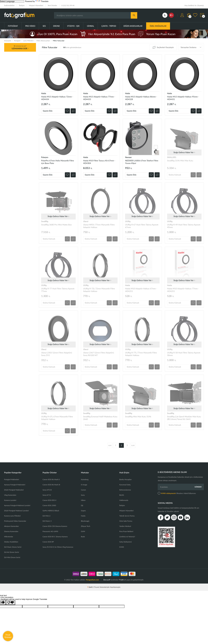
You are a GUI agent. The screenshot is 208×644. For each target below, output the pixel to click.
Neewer (128, 157)
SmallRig (45, 221)
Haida (44, 93)
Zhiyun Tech (85, 526)
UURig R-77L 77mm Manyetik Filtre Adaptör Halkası (141, 354)
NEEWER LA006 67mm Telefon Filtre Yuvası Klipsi (142, 162)
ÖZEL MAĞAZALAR (158, 26)
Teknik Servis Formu (127, 516)
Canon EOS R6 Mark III (51, 485)
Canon (83, 490)
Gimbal (90, 26)
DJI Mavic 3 (47, 521)
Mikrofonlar (9, 537)
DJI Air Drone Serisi (12, 552)
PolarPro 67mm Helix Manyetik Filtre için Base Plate (58, 162)
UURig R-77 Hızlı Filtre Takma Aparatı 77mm (58, 290)
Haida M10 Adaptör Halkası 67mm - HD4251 (141, 290)
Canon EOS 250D (49, 505)
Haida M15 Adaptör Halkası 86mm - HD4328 (141, 98)
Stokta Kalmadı (175, 175)
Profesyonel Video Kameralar (15, 521)
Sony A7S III (47, 490)
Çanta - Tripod (109, 26)
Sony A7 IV (47, 495)
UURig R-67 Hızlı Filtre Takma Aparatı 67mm (142, 226)
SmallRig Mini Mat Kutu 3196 (138, 417)
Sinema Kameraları (11, 531)
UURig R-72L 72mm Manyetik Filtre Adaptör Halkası (99, 290)
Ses (44, 26)
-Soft (90, 587)
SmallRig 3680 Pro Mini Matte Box (56, 225)
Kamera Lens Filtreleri (12, 516)
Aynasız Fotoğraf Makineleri (15, 485)
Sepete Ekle (48, 111)
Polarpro (45, 157)
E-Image (84, 485)
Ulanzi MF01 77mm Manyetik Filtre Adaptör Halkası (99, 226)
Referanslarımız (125, 490)
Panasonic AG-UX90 (50, 531)
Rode (83, 537)
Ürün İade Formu (126, 521)
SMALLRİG (172, 157)
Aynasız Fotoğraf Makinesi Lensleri (17, 505)
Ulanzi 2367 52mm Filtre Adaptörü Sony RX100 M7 (99, 354)
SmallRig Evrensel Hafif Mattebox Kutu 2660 (100, 418)
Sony (83, 495)
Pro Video (30, 26)
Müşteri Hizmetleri (36, 5)
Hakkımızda (124, 500)
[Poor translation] (11, 603)
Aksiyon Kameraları (11, 526)
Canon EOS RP (48, 542)
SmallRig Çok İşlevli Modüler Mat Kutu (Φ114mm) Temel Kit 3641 (184, 418)
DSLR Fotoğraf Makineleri (14, 490)
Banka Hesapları (125, 479)
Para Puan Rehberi (126, 531)
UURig (128, 221)
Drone (56, 26)
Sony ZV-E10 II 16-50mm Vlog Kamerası (58, 547)
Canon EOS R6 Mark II (51, 479)
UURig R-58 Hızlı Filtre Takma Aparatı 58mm (184, 354)
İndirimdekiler (9, 5)
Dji (82, 505)
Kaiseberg (85, 479)
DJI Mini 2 (47, 516)
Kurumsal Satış (125, 485)
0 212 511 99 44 (68, 5)
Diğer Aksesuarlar (133, 26)
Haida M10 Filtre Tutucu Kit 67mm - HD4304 (99, 162)
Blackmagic (85, 521)
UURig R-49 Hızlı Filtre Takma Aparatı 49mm (184, 226)
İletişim (22, 5)
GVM (83, 531)
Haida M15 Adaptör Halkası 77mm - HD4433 (99, 98)
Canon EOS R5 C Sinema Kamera (55, 537)
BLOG (122, 495)
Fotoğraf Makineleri (12, 479)
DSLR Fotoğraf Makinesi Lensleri (16, 511)
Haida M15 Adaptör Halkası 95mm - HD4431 (183, 98)
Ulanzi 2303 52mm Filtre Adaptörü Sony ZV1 (57, 354)
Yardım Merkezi (125, 526)
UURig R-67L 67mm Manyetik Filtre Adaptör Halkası (57, 418)
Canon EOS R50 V (49, 500)
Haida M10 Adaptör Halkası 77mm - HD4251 (183, 290)
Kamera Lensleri (10, 500)
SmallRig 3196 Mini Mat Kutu (180, 161)
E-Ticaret (96, 587)
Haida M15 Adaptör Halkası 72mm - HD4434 (57, 98)
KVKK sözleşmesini (168, 493)
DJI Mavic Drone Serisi (13, 547)
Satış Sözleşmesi (125, 542)
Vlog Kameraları (10, 495)
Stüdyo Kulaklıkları (11, 542)
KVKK (122, 547)
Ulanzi (86, 221)
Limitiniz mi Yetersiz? (127, 537)
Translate (42, 1)
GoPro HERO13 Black (51, 511)
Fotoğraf (13, 26)
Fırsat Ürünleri (8, 636)
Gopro (83, 511)
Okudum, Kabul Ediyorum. (177, 493)
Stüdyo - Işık (73, 26)
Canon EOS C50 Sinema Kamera (55, 526)
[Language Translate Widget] (12, 1)
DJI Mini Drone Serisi (12, 557)
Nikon (83, 500)
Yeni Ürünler (52, 5)
